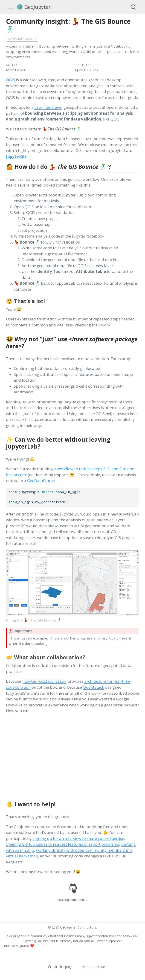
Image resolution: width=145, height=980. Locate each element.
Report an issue (91, 967)
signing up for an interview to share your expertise (78, 838)
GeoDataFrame (41, 481)
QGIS (10, 80)
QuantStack (93, 687)
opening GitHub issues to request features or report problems (62, 844)
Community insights (22, 39)
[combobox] (133, 7)
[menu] (11, 7)
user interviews (48, 107)
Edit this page (60, 967)
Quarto (24, 946)
